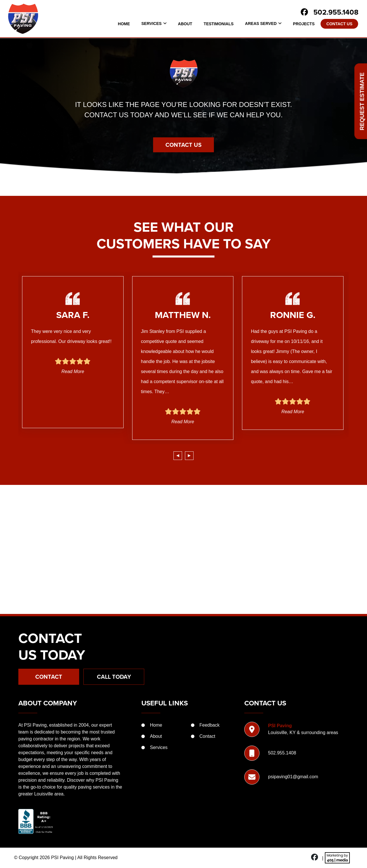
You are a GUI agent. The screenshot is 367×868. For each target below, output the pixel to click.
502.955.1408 (336, 12)
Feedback (210, 725)
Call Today (114, 677)
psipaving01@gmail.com (293, 777)
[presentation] (178, 456)
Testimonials (218, 24)
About (185, 24)
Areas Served (261, 24)
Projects (304, 24)
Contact (49, 677)
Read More (73, 371)
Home (124, 24)
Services (152, 24)
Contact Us (339, 24)
